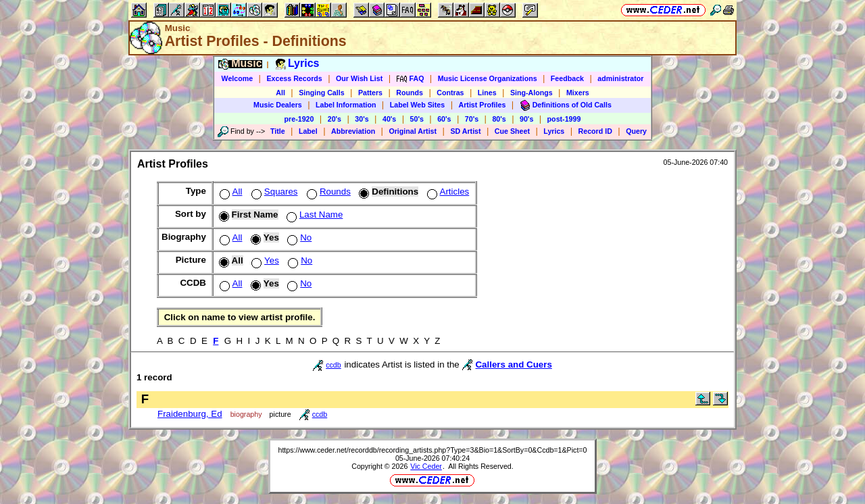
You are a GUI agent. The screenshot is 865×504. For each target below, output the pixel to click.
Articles (447, 192)
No (298, 237)
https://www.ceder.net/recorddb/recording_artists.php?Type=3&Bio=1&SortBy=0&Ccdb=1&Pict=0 (432, 450)
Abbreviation (353, 131)
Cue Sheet (512, 131)
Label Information (346, 105)
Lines (487, 93)
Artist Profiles (483, 105)
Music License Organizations (488, 78)
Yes (264, 260)
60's (444, 119)
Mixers (578, 93)
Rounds (410, 93)
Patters (370, 93)
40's (389, 119)
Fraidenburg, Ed (190, 414)
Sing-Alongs (532, 93)
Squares (273, 192)
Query (636, 131)
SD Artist (465, 131)
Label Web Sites (418, 105)
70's (472, 119)
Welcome (238, 78)
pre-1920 (299, 119)
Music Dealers (278, 105)
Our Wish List (359, 78)
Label (308, 131)
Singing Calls (322, 93)
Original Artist (413, 131)
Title (278, 131)
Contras (450, 93)
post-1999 (564, 119)
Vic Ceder (426, 466)
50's (417, 119)
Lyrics (554, 131)
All (280, 93)
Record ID (595, 131)
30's (362, 119)
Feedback (567, 78)
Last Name (313, 215)
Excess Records (294, 78)
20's (335, 119)
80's (499, 119)
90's (526, 119)
